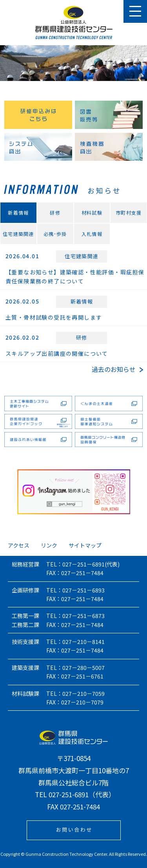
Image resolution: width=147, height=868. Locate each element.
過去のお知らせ (117, 369)
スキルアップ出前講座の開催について (57, 353)
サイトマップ (85, 545)
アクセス (19, 545)
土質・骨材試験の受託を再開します (54, 317)
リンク (49, 545)
